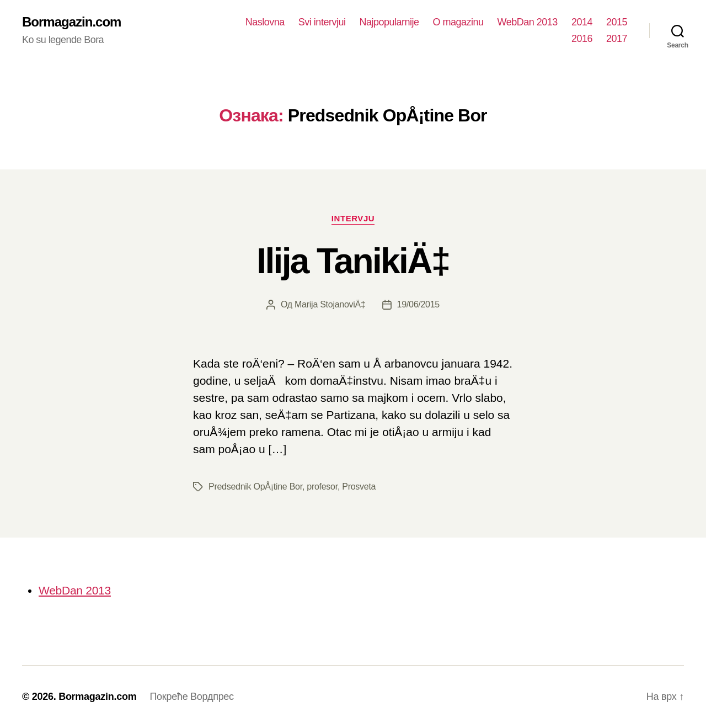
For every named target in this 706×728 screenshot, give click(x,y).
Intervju (353, 218)
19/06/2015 (418, 304)
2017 (617, 39)
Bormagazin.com (71, 22)
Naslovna (265, 22)
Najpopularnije (389, 22)
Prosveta (359, 487)
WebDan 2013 (528, 22)
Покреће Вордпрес (191, 697)
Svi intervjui (322, 22)
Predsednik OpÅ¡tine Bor (255, 487)
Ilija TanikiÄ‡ (353, 261)
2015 (617, 22)
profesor (322, 487)
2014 (582, 22)
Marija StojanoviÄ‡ (330, 304)
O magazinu (458, 22)
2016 (582, 39)
